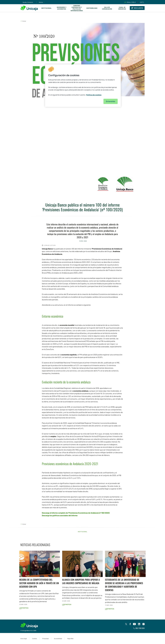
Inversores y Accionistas (62, 8)
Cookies (34, 639)
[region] (83, 86)
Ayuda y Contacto (28, 2)
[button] (23, 21)
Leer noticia (24, 608)
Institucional (46, 8)
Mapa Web (70, 639)
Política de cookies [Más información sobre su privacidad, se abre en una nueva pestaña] (94, 95)
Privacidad (45, 639)
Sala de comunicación (107, 8)
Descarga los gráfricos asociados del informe (60, 516)
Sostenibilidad (92, 8)
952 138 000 (139, 628)
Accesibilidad (58, 639)
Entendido (111, 101)
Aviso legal (24, 639)
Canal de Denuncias (122, 8)
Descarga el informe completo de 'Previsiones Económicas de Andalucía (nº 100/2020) (76, 513)
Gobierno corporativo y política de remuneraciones (77, 8)
